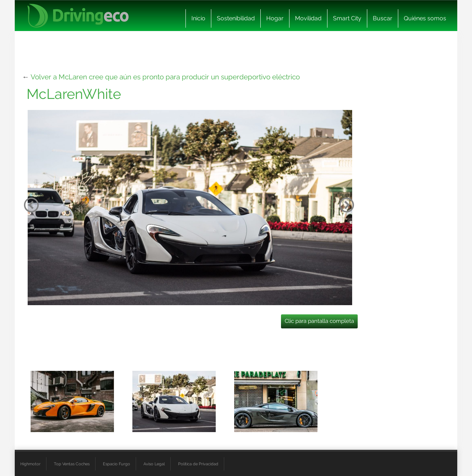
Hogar (275, 18)
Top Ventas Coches (72, 464)
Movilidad (308, 18)
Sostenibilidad (236, 18)
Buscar (383, 18)
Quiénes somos (425, 18)
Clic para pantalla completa (319, 321)
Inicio (198, 18)
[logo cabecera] (78, 16)
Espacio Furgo (117, 464)
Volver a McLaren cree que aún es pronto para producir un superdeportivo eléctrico (165, 77)
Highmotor (30, 464)
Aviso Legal (154, 464)
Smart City (347, 18)
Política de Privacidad (198, 464)
